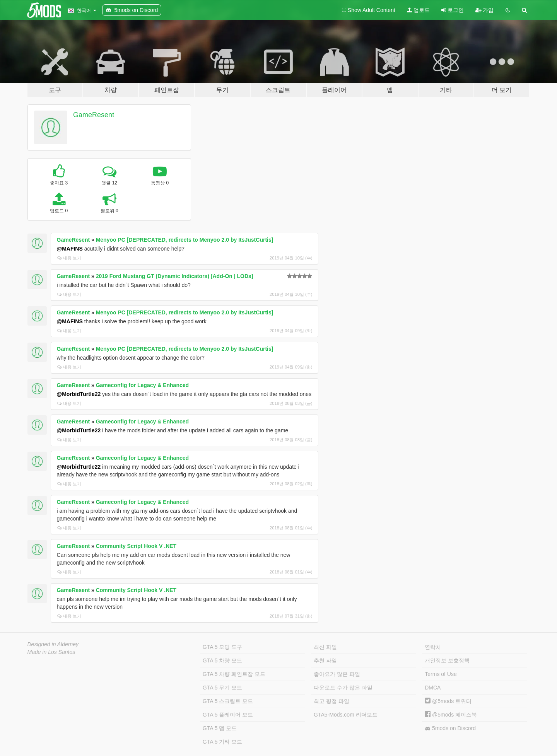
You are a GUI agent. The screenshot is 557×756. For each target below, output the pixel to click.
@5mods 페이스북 (451, 715)
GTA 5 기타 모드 (222, 742)
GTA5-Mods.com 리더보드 (346, 715)
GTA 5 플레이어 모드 (228, 715)
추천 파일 (325, 660)
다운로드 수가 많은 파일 (343, 688)
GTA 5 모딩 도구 (222, 647)
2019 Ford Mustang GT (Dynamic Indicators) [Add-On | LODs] (175, 276)
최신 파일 (325, 647)
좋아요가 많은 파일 (337, 674)
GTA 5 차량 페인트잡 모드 (234, 674)
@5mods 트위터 (448, 701)
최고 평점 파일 (331, 701)
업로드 (418, 10)
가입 (485, 10)
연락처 (433, 647)
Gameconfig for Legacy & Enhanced (142, 385)
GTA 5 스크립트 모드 (228, 701)
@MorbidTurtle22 (79, 394)
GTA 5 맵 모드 (220, 728)
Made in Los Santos (51, 652)
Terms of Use (441, 674)
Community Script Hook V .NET (136, 546)
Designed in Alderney (53, 644)
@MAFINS (70, 249)
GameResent (94, 115)
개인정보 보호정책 (447, 660)
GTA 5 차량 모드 (222, 660)
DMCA (433, 688)
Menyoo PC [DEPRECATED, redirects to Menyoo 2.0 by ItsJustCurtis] (185, 240)
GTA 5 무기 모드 (222, 688)
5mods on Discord (450, 728)
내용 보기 (69, 258)
